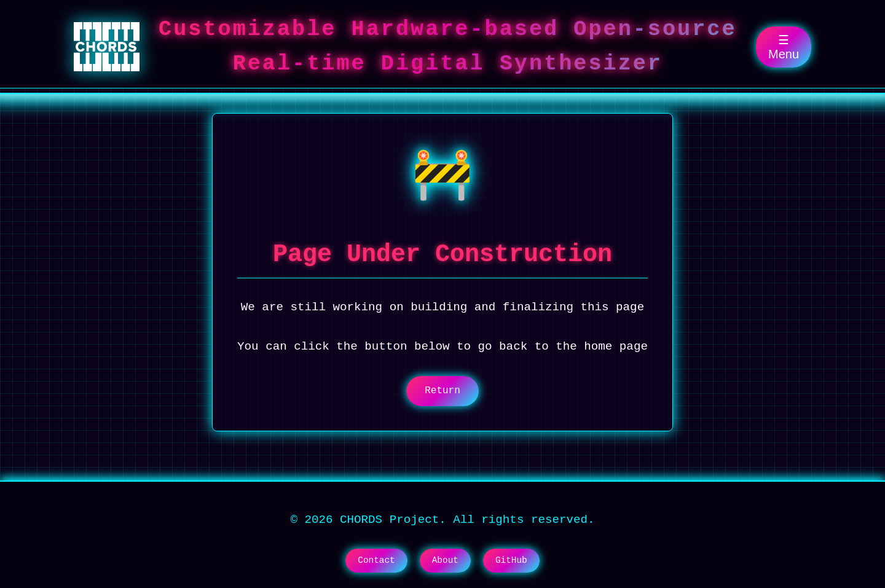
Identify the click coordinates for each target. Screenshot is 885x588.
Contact (376, 560)
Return (442, 391)
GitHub (511, 560)
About (445, 560)
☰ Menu (784, 47)
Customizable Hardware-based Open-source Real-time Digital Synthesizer (448, 47)
